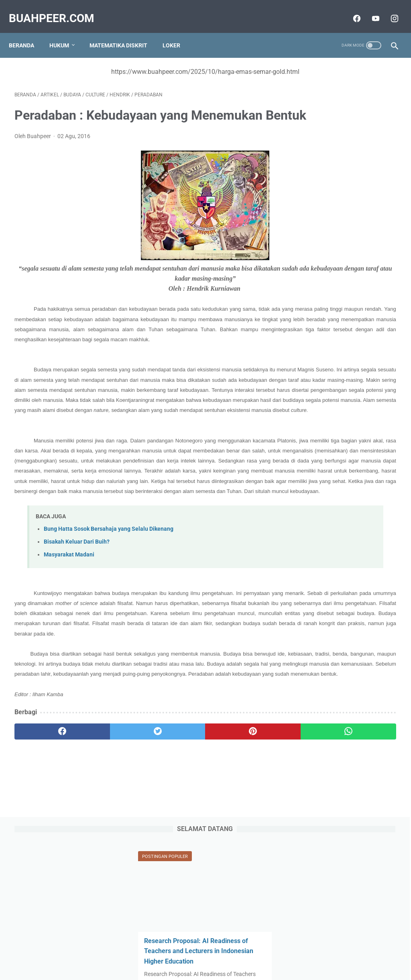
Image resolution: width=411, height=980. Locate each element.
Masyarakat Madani (69, 648)
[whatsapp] (237, 865)
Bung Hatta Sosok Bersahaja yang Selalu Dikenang (109, 622)
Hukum (65, 32)
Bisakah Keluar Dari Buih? (77, 635)
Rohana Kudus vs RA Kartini (344, 224)
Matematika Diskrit (124, 32)
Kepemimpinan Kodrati (337, 692)
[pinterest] (174, 865)
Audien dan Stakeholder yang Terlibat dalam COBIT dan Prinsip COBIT (347, 403)
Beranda (27, 32)
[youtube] (369, 10)
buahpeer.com (57, 9)
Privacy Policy (193, 951)
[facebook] (350, 10)
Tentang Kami (151, 951)
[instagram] (388, 10)
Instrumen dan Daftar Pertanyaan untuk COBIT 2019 (340, 463)
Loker (177, 32)
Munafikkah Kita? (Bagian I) (345, 513)
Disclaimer (293, 951)
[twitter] (110, 865)
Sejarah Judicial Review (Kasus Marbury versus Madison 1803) (339, 563)
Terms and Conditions (245, 951)
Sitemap (115, 951)
